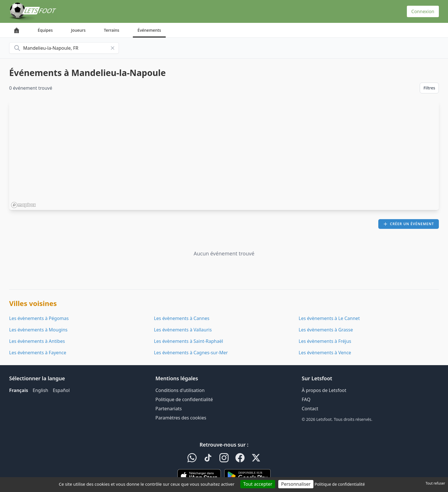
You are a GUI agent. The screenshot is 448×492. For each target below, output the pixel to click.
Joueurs (78, 30)
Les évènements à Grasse (326, 330)
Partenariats (169, 409)
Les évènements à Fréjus (325, 341)
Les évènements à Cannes (182, 318)
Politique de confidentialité (184, 399)
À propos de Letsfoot (324, 390)
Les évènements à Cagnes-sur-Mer (191, 353)
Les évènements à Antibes (37, 341)
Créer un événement (409, 224)
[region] (224, 155)
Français (19, 390)
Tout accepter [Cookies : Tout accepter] (258, 484)
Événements (149, 30)
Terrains (112, 30)
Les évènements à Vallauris (183, 330)
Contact (310, 409)
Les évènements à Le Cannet (329, 318)
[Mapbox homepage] (23, 205)
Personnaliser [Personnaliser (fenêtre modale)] (296, 484)
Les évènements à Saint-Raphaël (189, 341)
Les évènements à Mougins (38, 330)
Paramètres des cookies (181, 418)
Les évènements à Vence (325, 353)
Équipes (45, 30)
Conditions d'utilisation (180, 390)
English (40, 390)
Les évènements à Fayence (38, 353)
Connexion (423, 11)
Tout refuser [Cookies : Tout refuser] (435, 483)
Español (61, 390)
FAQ (306, 399)
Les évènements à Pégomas (39, 318)
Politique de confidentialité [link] (340, 484)
